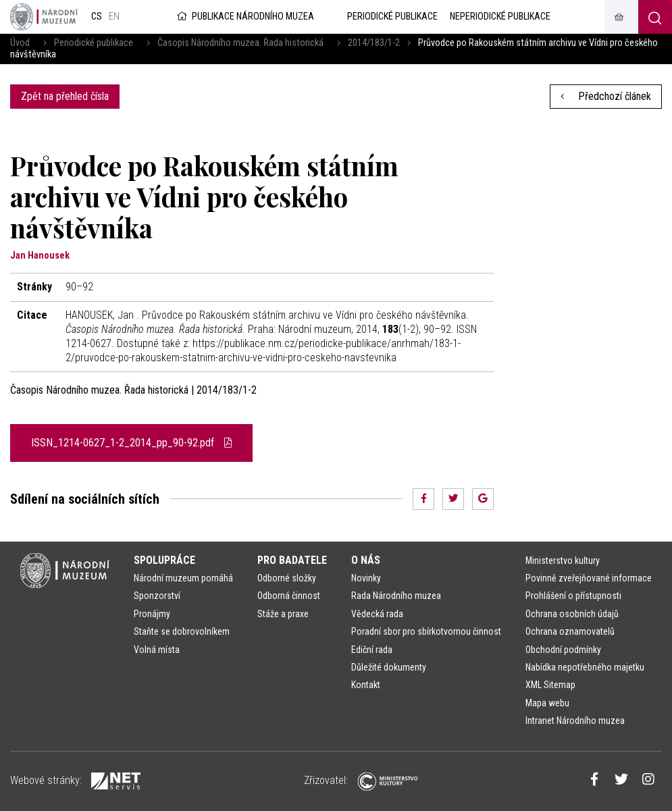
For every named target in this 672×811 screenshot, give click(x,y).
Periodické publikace (94, 43)
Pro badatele (292, 560)
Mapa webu (547, 703)
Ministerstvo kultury (563, 560)
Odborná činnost (289, 596)
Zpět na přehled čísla (65, 96)
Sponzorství (157, 596)
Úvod (20, 43)
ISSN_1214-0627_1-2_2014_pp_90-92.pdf (131, 443)
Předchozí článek (606, 96)
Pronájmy (152, 614)
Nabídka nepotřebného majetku (585, 667)
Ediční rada (372, 650)
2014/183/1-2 (374, 43)
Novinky (366, 578)
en (114, 17)
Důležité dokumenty (389, 667)
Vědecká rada (377, 614)
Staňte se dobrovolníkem (182, 631)
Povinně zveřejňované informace (589, 578)
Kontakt (366, 685)
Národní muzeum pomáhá (183, 578)
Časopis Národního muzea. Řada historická (240, 43)
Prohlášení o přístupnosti (573, 596)
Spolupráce (164, 560)
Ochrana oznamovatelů (570, 631)
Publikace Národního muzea (244, 17)
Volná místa (157, 650)
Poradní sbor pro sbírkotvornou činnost (426, 631)
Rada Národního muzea (396, 596)
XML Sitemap (550, 685)
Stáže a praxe (283, 614)
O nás (366, 560)
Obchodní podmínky (563, 650)
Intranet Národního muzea (575, 721)
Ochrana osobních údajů (572, 614)
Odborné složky (287, 578)
